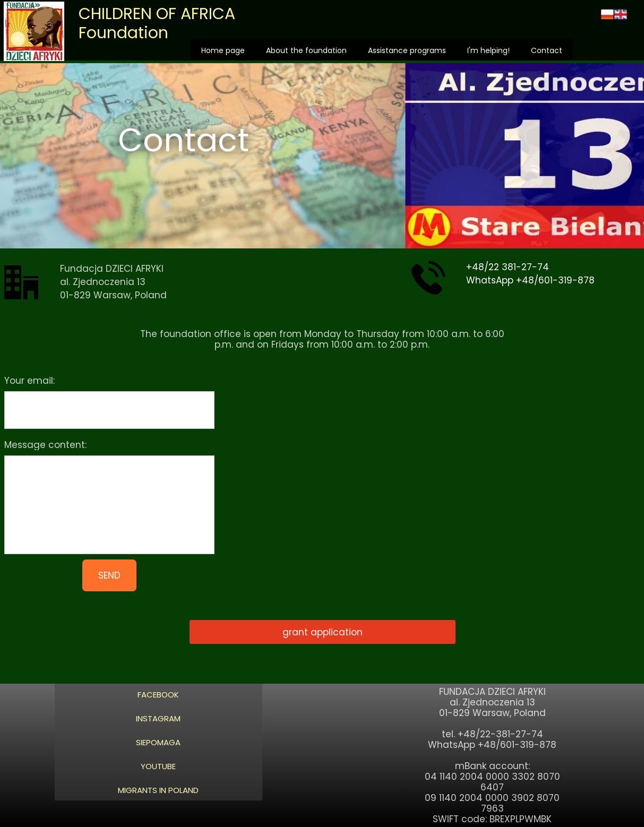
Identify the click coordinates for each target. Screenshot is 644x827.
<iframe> (436, 484)
